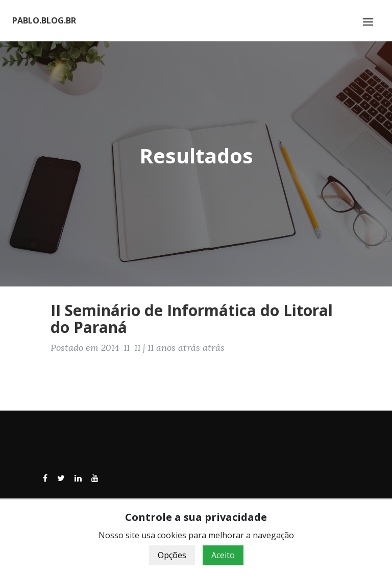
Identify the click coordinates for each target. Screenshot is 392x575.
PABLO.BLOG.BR (44, 20)
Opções (172, 555)
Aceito (223, 555)
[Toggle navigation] (368, 22)
